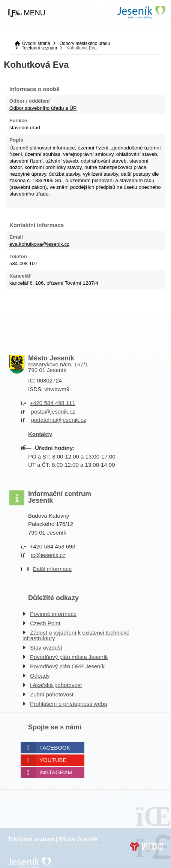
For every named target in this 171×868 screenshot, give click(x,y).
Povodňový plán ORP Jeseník (67, 666)
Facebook (55, 748)
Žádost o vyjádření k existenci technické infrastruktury (76, 635)
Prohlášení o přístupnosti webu (69, 704)
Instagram (56, 772)
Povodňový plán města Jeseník (69, 657)
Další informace (52, 569)
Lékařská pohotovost (56, 685)
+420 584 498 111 (52, 403)
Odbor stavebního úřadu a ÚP (43, 108)
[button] (26, 13)
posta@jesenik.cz (53, 412)
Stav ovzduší (46, 648)
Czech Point (45, 623)
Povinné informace (53, 614)
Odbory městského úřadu (85, 43)
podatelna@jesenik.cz (59, 420)
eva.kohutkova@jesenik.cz (39, 244)
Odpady (40, 676)
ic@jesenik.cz (48, 555)
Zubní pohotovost (52, 694)
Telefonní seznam (39, 48)
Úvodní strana (141, 13)
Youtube (53, 760)
